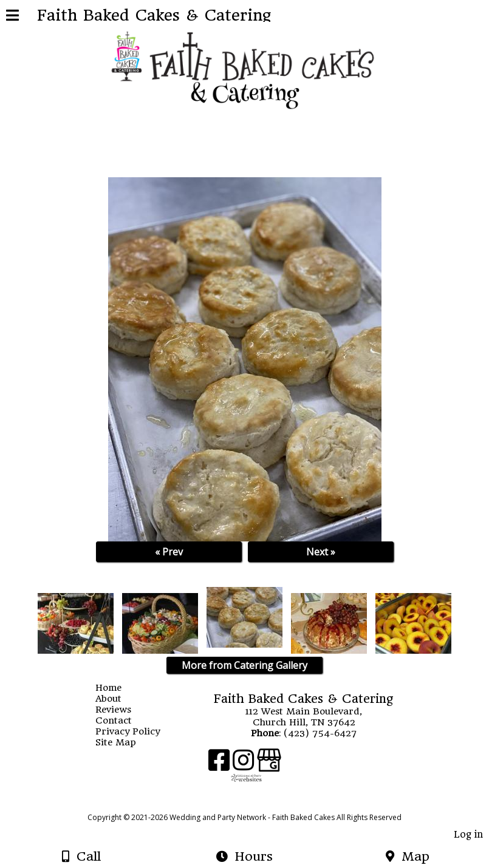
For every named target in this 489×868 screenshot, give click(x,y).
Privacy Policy (137, 731)
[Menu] (12, 17)
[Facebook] (221, 765)
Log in (468, 835)
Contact (123, 721)
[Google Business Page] (269, 765)
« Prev (169, 552)
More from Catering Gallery (244, 665)
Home (118, 688)
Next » (321, 552)
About (118, 699)
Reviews (122, 710)
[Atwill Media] (255, 804)
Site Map (125, 742)
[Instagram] (245, 765)
